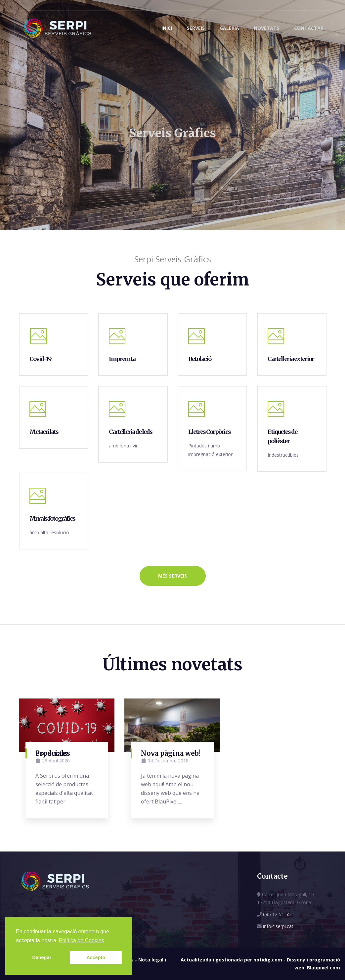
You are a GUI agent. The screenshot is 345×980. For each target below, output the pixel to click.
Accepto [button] (96, 957)
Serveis (196, 28)
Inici (167, 28)
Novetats (266, 28)
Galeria (229, 28)
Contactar (309, 28)
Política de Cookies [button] (81, 940)
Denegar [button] (42, 957)
